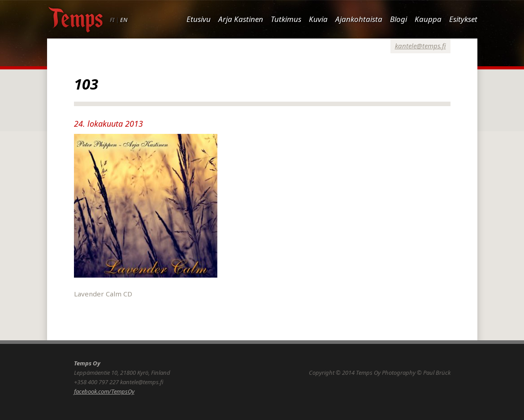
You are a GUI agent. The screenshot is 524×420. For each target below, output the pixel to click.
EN (124, 20)
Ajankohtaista (359, 19)
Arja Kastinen (241, 19)
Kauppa (428, 19)
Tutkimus (286, 19)
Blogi (398, 19)
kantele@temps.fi (420, 46)
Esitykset (463, 19)
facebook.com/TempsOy (104, 391)
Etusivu (199, 19)
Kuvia (318, 19)
